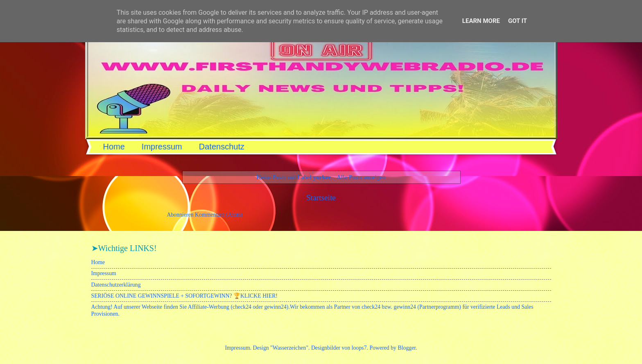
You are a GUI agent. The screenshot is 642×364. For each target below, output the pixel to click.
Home (114, 147)
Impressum (162, 147)
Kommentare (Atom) (219, 215)
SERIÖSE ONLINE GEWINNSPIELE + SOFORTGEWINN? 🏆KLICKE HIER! (184, 296)
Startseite (321, 198)
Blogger (407, 348)
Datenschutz (222, 147)
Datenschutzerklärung (116, 285)
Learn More (481, 21)
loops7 (359, 348)
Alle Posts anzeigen (361, 177)
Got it (518, 21)
